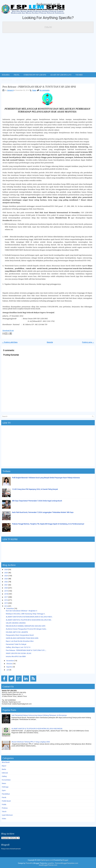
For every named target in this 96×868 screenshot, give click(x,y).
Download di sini (8, 330)
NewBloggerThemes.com (48, 865)
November (10, 661)
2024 (6, 576)
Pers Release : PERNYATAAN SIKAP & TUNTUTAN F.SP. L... (26, 650)
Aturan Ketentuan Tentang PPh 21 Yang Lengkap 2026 (31, 742)
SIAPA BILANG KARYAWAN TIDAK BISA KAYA (22, 638)
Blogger (65, 860)
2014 (6, 606)
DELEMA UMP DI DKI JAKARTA (17, 632)
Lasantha (50, 863)
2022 (6, 582)
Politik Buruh (6, 801)
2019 (6, 591)
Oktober (9, 664)
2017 (6, 597)
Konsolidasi (6, 780)
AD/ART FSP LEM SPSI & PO (61, 75)
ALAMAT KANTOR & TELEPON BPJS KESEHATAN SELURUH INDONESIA (37, 729)
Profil (17, 75)
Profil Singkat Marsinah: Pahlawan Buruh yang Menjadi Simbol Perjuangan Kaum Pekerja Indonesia (46, 478)
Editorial (5, 773)
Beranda (50, 342)
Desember (10, 608)
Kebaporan (7, 80)
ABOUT (19, 80)
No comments (45, 90)
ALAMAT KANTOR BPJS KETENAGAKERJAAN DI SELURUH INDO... (29, 617)
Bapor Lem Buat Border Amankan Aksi (20, 641)
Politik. (4, 804)
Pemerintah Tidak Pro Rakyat (16, 644)
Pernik (4, 797)
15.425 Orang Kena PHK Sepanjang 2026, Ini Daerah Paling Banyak (35, 489)
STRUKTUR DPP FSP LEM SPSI (35, 75)
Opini (4, 790)
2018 (6, 594)
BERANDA (6, 75)
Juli (8, 670)
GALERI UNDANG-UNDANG (16, 623)
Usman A (10, 90)
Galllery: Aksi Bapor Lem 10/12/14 (18, 647)
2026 (6, 570)
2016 (6, 600)
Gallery (4, 776)
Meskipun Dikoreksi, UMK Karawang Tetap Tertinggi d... (26, 614)
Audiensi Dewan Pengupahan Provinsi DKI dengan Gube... (26, 629)
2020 (6, 588)
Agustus (9, 667)
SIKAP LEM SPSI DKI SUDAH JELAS (19, 653)
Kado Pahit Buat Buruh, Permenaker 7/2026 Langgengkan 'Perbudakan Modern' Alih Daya (43, 512)
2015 (6, 603)
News (4, 783)
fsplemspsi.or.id (48, 4)
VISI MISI (79, 75)
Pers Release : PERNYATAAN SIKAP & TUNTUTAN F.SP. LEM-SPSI (39, 87)
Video (4, 819)
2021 (6, 585)
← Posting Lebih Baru (10, 342)
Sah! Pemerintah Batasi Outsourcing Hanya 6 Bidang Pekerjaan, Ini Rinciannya (39, 715)
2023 (6, 579)
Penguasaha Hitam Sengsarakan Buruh (20, 635)
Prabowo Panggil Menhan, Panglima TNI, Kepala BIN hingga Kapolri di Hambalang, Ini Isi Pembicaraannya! (48, 524)
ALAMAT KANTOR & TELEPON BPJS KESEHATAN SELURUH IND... (29, 620)
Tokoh (4, 812)
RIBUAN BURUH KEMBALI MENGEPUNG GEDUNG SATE (26, 626)
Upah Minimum (7, 815)
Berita (4, 769)
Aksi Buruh (6, 762)
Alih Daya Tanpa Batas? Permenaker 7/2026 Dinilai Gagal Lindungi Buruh (37, 501)
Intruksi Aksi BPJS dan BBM (16, 656)
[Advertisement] (48, 53)
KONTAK (29, 80)
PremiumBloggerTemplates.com (67, 863)
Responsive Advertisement (11, 849)
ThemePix (29, 863)
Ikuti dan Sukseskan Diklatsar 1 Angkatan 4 (21, 611)
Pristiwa (5, 808)
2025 (6, 573)
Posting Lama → (88, 342)
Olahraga (5, 787)
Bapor (34, 90)
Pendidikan (6, 794)
